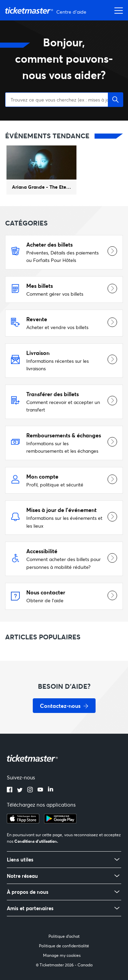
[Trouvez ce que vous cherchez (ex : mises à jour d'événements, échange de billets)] (64, 100)
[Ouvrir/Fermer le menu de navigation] (117, 10)
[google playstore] (60, 821)
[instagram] (30, 790)
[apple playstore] (23, 821)
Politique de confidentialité (64, 946)
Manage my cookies (62, 955)
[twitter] (20, 790)
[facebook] (10, 790)
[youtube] (40, 790)
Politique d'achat (64, 936)
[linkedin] (51, 790)
